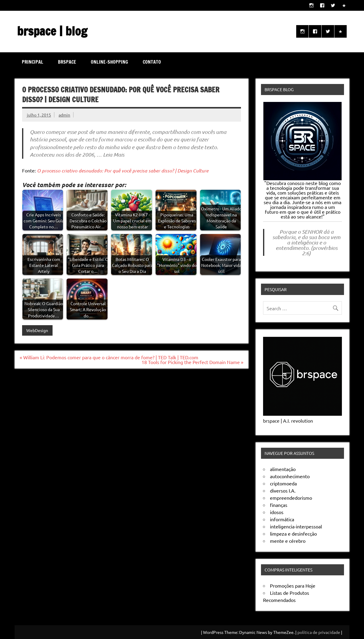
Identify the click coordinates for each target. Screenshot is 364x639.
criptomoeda (283, 483)
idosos (277, 512)
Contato (152, 62)
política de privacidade (319, 632)
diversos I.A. (283, 490)
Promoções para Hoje (293, 586)
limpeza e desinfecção (293, 533)
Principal (33, 62)
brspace (67, 62)
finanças (279, 505)
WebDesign (37, 330)
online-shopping (109, 62)
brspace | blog (52, 31)
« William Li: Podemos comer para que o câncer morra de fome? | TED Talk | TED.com (109, 357)
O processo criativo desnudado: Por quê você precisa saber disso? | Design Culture (123, 171)
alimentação (283, 469)
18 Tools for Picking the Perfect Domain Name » (192, 362)
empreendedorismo (291, 498)
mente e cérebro (288, 541)
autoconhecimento (290, 476)
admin (64, 115)
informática (282, 519)
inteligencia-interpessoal (296, 526)
